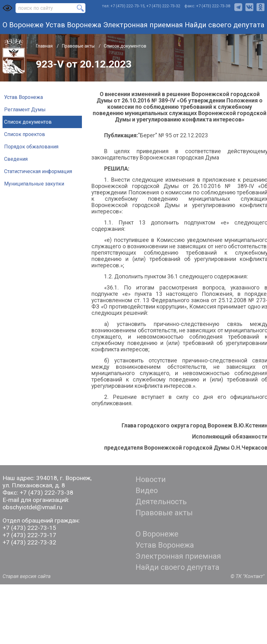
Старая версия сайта (27, 576)
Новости (151, 479)
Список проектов (25, 134)
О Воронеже (23, 25)
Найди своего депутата (225, 25)
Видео (147, 491)
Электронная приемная (143, 25)
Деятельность (161, 502)
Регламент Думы (25, 110)
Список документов (125, 46)
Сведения (16, 159)
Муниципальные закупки (34, 184)
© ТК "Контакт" (247, 576)
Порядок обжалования (31, 147)
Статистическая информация (38, 171)
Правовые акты (79, 46)
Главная (45, 46)
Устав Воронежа (73, 25)
